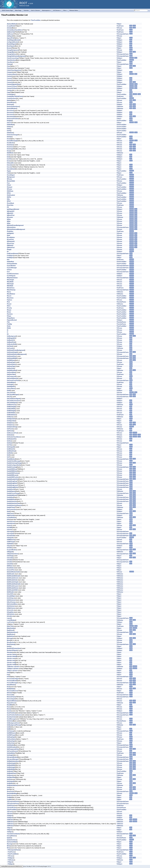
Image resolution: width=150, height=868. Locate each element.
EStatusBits (10, 163)
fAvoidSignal (11, 175)
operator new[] (11, 663)
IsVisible (9, 560)
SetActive (10, 721)
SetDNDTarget (11, 735)
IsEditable (10, 544)
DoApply (9, 121)
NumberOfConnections (14, 648)
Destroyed (10, 104)
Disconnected (11, 117)
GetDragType (11, 362)
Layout (9, 618)
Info (8, 519)
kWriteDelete (11, 614)
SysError (9, 795)
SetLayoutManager (13, 759)
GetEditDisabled (12, 370)
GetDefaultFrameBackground (16, 350)
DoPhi (9, 131)
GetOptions (10, 425)
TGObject (119, 185)
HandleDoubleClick (13, 479)
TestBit (9, 797)
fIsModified (10, 262)
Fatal (8, 173)
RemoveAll (10, 695)
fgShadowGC (11, 241)
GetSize (9, 441)
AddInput (10, 36)
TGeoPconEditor (36, 20)
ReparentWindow (12, 701)
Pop (8, 675)
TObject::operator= (13, 671)
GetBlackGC (10, 340)
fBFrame (9, 179)
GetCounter (10, 348)
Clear (8, 66)
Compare (10, 72)
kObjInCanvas (11, 608)
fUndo (9, 326)
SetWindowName (12, 785)
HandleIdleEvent (12, 495)
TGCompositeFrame (123, 34)
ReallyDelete (11, 689)
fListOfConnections (13, 274)
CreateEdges (11, 94)
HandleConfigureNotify (14, 465)
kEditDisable (11, 574)
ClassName (10, 62)
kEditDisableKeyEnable (14, 584)
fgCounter (10, 217)
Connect (9, 76)
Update (9, 838)
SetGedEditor (11, 753)
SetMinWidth (11, 769)
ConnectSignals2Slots (14, 84)
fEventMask (10, 203)
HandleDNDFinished (13, 473)
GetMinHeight (11, 411)
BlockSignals (11, 46)
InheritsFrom (11, 521)
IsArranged (10, 532)
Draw (8, 139)
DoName (9, 127)
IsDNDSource (11, 540)
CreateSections (11, 98)
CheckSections (11, 60)
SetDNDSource (11, 733)
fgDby (9, 223)
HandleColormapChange (14, 463)
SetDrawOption (11, 739)
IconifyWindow (11, 517)
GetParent (10, 429)
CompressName (12, 74)
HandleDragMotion (13, 487)
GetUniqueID (11, 447)
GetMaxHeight (11, 407)
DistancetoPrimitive (13, 119)
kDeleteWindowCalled (13, 572)
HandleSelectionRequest (14, 505)
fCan (8, 183)
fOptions (9, 300)
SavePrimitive (11, 713)
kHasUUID (10, 594)
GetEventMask (11, 372)
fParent (9, 304)
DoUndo (9, 137)
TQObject (119, 40)
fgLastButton (11, 237)
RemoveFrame (11, 697)
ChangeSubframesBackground (16, 56)
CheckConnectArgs (13, 58)
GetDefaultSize (11, 356)
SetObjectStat (11, 777)
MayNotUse (10, 636)
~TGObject (10, 858)
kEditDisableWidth (12, 590)
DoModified (10, 125)
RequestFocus (11, 703)
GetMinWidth (11, 413)
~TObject (10, 862)
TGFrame (119, 28)
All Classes (57, 11)
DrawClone (10, 147)
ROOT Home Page (7, 10)
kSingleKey (10, 612)
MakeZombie (11, 628)
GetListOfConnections (14, 401)
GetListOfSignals (12, 403)
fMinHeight (10, 284)
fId (8, 252)
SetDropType (11, 741)
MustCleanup (11, 644)
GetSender (10, 435)
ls (7, 624)
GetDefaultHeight (12, 352)
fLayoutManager (12, 268)
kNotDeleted (11, 606)
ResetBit (9, 705)
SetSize (9, 779)
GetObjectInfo (11, 419)
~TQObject (10, 864)
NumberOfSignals (12, 650)
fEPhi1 (9, 201)
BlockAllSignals (12, 44)
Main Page (18, 10)
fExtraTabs (10, 205)
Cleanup (9, 64)
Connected (10, 82)
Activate (9, 28)
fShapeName (11, 318)
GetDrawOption (11, 364)
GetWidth (10, 453)
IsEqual (9, 546)
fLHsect (9, 270)
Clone (9, 68)
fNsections (10, 298)
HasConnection (11, 509)
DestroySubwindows (13, 106)
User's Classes (35, 10)
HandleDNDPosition (13, 477)
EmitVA (9, 159)
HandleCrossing (12, 467)
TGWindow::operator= (13, 667)
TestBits (9, 800)
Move (9, 640)
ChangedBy (10, 52)
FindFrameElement (13, 254)
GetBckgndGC (11, 338)
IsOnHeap (10, 556)
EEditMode (10, 153)
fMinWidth (10, 286)
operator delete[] (12, 656)
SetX (8, 787)
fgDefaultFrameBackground (15, 225)
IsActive (9, 530)
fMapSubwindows (12, 278)
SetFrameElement (12, 751)
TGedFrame (120, 26)
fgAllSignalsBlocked (13, 209)
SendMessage (11, 719)
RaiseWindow (11, 685)
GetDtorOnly (11, 368)
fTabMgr (9, 324)
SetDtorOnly (11, 743)
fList (8, 272)
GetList (9, 397)
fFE (8, 207)
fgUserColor (11, 243)
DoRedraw (10, 133)
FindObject (10, 256)
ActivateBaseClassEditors (15, 30)
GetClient (10, 346)
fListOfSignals (11, 276)
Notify (9, 646)
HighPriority (11, 515)
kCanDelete (10, 568)
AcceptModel (11, 26)
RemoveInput (11, 699)
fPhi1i (9, 306)
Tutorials (26, 10)
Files (65, 11)
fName (9, 292)
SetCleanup (10, 731)
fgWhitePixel (11, 248)
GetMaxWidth (11, 409)
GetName (10, 417)
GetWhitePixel (11, 451)
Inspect (9, 526)
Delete (9, 100)
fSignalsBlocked (12, 320)
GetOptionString (12, 427)
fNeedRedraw (11, 294)
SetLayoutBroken (12, 757)
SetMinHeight (11, 767)
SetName (10, 775)
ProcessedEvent (12, 681)
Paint (8, 673)
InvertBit (9, 528)
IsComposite (11, 536)
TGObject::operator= (13, 669)
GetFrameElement (12, 378)
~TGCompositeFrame (13, 850)
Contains (10, 90)
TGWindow (120, 106)
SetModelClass (11, 773)
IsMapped (10, 552)
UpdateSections (12, 840)
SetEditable (10, 745)
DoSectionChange (12, 135)
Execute (9, 165)
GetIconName (11, 389)
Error (8, 161)
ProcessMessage (12, 683)
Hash (8, 511)
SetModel (10, 771)
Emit (8, 155)
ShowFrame (10, 791)
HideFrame (10, 513)
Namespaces (47, 11)
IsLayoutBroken (12, 550)
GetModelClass (11, 415)
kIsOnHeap (10, 598)
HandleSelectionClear (13, 503)
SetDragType (11, 737)
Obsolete (10, 652)
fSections (10, 314)
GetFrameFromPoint (13, 380)
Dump (9, 151)
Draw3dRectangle (12, 141)
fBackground (11, 177)
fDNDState (10, 191)
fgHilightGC (10, 233)
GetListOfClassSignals (14, 399)
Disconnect (10, 111)
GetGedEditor (11, 382)
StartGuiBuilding (12, 793)
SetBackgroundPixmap (14, 725)
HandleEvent (11, 489)
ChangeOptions (12, 54)
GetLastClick (11, 393)
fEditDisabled (11, 195)
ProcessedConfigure (13, 679)
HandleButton (11, 459)
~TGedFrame (11, 852)
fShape (9, 316)
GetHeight (10, 384)
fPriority (9, 308)
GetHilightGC (11, 387)
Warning (9, 844)
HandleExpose (11, 491)
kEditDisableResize (13, 588)
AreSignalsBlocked (13, 42)
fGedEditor (10, 231)
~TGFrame (10, 856)
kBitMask (10, 566)
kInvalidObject (11, 596)
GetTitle (9, 445)
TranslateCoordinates (13, 834)
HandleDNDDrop (12, 469)
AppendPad (10, 38)
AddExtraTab (11, 32)
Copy (8, 92)
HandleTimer (11, 507)
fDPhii (9, 193)
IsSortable (10, 558)
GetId (9, 391)
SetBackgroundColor (13, 723)
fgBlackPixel (11, 215)
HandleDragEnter (12, 483)
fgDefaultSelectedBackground (16, 229)
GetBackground (12, 336)
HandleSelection (12, 501)
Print (8, 677)
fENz (8, 199)
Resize (9, 707)
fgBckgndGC (11, 211)
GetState (10, 443)
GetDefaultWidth (12, 358)
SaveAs (9, 711)
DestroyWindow (12, 108)
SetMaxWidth (11, 765)
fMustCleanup (11, 290)
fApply (9, 171)
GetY (8, 457)
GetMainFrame (11, 405)
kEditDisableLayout (13, 586)
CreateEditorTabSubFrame (15, 96)
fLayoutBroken (11, 266)
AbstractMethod (12, 24)
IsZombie (10, 564)
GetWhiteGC (11, 449)
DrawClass (10, 145)
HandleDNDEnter (12, 471)
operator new (11, 658)
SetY (8, 789)
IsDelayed (10, 538)
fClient (9, 185)
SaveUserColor (11, 717)
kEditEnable (10, 592)
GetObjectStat (11, 421)
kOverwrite (10, 610)
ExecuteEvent (11, 169)
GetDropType (11, 366)
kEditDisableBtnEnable (14, 576)
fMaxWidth (10, 282)
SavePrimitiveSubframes (14, 715)
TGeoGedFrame (121, 302)
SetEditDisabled (12, 747)
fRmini (9, 312)
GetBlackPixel (11, 342)
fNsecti (9, 296)
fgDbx (9, 221)
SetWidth (10, 783)
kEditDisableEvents (13, 578)
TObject (119, 24)
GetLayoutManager (13, 395)
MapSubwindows (12, 632)
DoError (9, 123)
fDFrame (9, 189)
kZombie (10, 616)
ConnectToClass (12, 86)
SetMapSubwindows (13, 761)
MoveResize (11, 642)
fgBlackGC (10, 213)
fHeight (9, 250)
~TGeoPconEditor (12, 854)
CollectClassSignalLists (14, 70)
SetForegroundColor (13, 749)
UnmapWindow (11, 836)
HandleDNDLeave (12, 475)
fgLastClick (10, 239)
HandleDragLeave (12, 485)
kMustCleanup (11, 602)
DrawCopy (10, 149)
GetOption (10, 423)
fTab (8, 322)
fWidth (9, 328)
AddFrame (10, 34)
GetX (8, 455)
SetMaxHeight (11, 763)
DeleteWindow (11, 102)
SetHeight (10, 755)
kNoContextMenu (12, 604)
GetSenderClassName (13, 437)
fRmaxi (9, 310)
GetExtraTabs (11, 374)
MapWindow (11, 634)
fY (8, 332)
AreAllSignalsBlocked (13, 40)
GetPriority (10, 431)
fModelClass (11, 288)
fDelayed (10, 187)
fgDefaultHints (11, 227)
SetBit (9, 727)
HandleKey (10, 497)
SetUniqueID (11, 781)
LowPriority (10, 622)
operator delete (11, 654)
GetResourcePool (12, 433)
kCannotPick (11, 570)
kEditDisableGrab (12, 580)
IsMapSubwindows (13, 554)
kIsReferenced (11, 600)
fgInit (8, 235)
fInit (8, 260)
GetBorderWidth (12, 344)
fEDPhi (9, 197)
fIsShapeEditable (12, 264)
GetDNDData (11, 360)
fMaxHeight (10, 280)
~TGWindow (11, 860)
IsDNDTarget (11, 542)
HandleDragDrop (12, 481)
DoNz (9, 129)
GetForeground (11, 376)
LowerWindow (11, 620)
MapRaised (10, 630)
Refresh (9, 693)
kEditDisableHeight (13, 582)
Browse (9, 48)
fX (8, 330)
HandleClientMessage (13, 461)
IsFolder (9, 548)
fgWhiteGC (10, 245)
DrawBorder (10, 143)
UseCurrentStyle (12, 842)
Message (10, 638)
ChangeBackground (13, 50)
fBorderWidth (11, 181)
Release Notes (74, 10)
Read (8, 687)
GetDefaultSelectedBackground (16, 354)
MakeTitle (10, 626)
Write (8, 846)
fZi (8, 334)
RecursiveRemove (12, 691)
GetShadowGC (11, 439)
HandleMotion (11, 499)
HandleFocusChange (13, 493)
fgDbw (9, 219)
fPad (8, 302)
